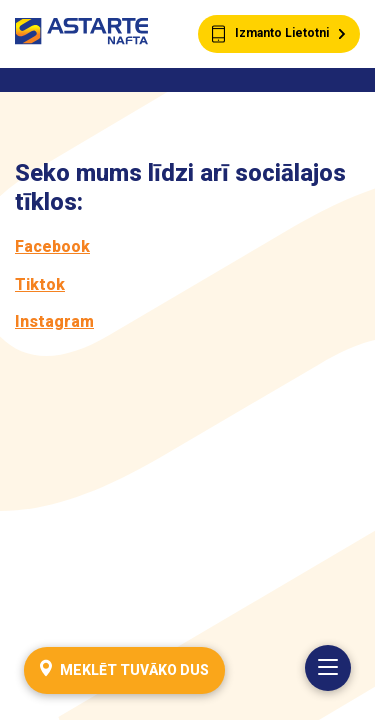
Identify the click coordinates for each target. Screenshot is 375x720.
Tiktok (40, 284)
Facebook (52, 246)
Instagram (54, 321)
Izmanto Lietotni (279, 34)
